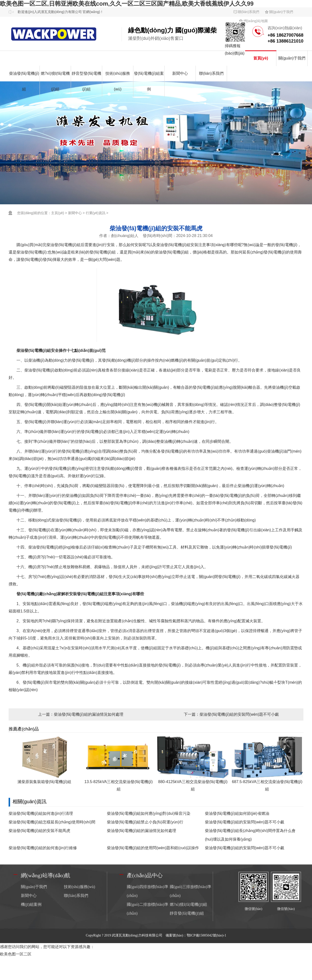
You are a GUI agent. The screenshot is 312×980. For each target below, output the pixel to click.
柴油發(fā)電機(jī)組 (24, 81)
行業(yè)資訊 (96, 213)
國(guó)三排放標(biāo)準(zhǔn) (191, 891)
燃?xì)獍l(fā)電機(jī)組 (55, 81)
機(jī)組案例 (31, 904)
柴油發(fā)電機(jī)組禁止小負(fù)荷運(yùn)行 (145, 822)
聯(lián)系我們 (248, 12)
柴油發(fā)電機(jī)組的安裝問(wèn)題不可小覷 (239, 714)
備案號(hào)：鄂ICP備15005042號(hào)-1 (196, 935)
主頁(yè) (57, 213)
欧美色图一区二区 (16, 954)
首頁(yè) (261, 58)
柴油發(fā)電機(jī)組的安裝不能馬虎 (39, 831)
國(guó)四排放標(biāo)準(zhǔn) (148, 891)
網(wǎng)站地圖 (256, 21)
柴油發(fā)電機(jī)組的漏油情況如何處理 (89, 714)
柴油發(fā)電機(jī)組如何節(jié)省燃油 (237, 813)
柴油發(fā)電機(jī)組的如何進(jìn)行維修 (43, 848)
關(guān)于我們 (281, 12)
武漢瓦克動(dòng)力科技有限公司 (137, 935)
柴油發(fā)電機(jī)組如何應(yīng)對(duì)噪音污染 (149, 813)
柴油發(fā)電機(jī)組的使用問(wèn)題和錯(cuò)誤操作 (153, 848)
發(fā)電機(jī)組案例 (149, 81)
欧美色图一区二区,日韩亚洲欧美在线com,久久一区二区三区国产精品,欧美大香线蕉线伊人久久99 (127, 4)
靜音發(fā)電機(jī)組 (187, 913)
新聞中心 (180, 73)
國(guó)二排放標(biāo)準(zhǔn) (148, 909)
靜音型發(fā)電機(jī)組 (86, 81)
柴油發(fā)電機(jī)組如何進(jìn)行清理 (41, 813)
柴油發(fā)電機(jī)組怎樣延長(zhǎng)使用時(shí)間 (52, 822)
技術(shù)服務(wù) (118, 81)
